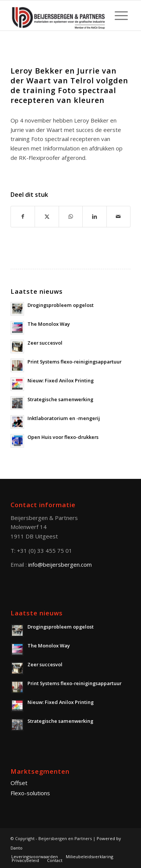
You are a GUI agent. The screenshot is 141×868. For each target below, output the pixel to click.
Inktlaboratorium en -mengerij (64, 418)
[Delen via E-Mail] (118, 217)
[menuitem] (117, 15)
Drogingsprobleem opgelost (61, 305)
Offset (19, 783)
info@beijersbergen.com (60, 564)
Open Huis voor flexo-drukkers (63, 437)
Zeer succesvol (45, 343)
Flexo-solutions (30, 793)
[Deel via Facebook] (23, 217)
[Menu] (117, 15)
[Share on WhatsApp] (71, 217)
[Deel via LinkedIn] (94, 217)
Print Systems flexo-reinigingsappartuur (74, 362)
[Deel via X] (47, 217)
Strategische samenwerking (60, 399)
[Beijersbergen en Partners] (58, 15)
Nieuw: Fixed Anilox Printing (61, 380)
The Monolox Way (49, 324)
